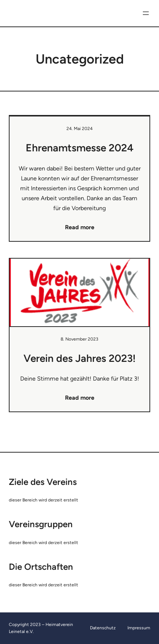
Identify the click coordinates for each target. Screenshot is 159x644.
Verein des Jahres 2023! (80, 358)
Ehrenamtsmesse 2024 (80, 148)
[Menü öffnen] (146, 13)
